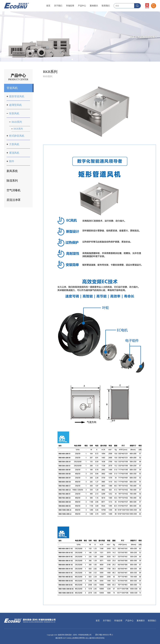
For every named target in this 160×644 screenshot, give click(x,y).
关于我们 (58, 6)
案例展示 (94, 6)
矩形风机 (14, 113)
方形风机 (14, 144)
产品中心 (82, 6)
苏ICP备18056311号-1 (104, 635)
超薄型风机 (15, 105)
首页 (48, 6)
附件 (12, 161)
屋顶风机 (14, 153)
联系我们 (106, 6)
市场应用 (70, 6)
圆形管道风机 (17, 96)
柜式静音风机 (17, 136)
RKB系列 (17, 122)
